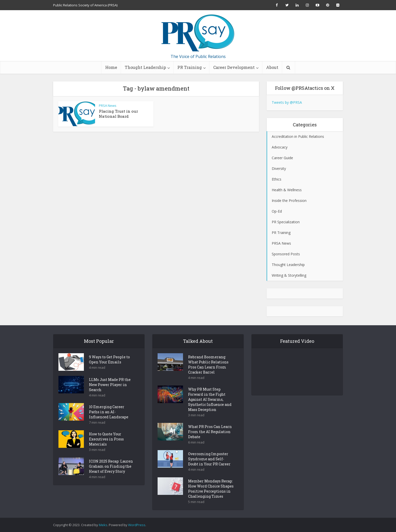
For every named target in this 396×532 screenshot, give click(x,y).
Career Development (234, 67)
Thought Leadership (145, 67)
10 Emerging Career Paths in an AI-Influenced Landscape (109, 421)
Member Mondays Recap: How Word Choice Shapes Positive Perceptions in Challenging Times (211, 498)
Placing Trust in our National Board (118, 114)
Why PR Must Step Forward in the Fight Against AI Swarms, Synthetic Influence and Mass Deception (210, 408)
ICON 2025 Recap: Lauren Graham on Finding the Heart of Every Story (111, 475)
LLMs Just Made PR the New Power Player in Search (110, 394)
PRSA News (108, 106)
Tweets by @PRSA (287, 102)
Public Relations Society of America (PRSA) (85, 5)
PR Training (190, 67)
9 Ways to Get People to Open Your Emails (109, 368)
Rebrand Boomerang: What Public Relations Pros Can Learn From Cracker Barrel (208, 373)
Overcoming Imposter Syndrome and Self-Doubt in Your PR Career (209, 468)
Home (111, 67)
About (272, 67)
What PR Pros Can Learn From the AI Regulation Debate (210, 441)
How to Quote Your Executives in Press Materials (106, 448)
